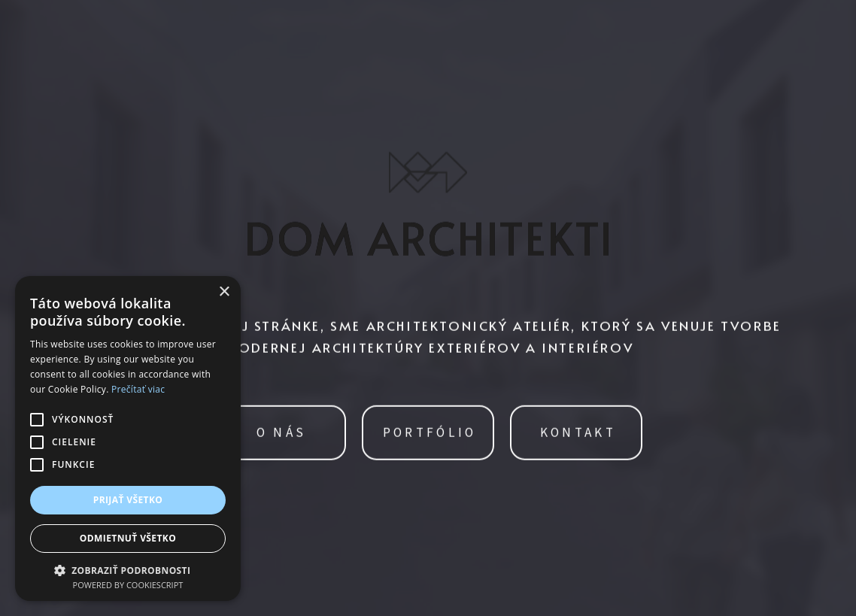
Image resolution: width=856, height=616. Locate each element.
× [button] (224, 292)
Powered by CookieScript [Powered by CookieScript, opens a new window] (128, 585)
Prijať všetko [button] (128, 500)
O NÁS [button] (282, 433)
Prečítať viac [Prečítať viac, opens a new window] (138, 389)
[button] (128, 569)
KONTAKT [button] (578, 433)
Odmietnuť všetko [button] (128, 538)
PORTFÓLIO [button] (430, 433)
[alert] (128, 438)
